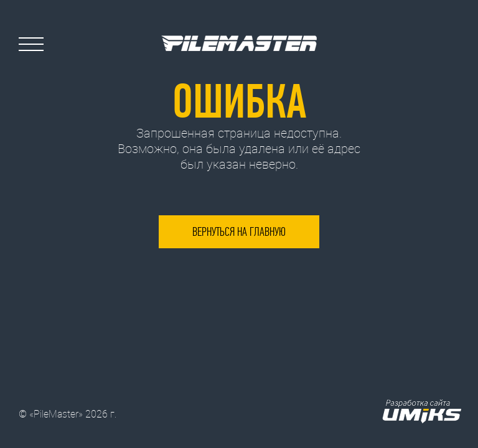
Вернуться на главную (239, 232)
